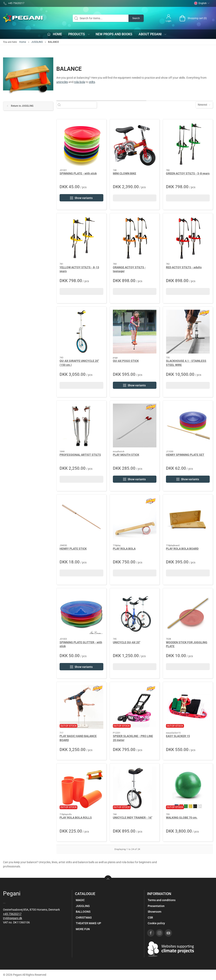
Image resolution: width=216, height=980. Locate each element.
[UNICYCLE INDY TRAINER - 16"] (135, 788)
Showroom (155, 912)
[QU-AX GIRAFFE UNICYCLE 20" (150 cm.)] (81, 332)
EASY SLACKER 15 (178, 736)
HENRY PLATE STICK (73, 549)
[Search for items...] (79, 105)
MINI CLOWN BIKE (125, 173)
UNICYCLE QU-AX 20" (127, 642)
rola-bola (80, 82)
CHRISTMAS (84, 918)
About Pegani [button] (153, 34)
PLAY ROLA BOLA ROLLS (76, 818)
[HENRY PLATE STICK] (81, 519)
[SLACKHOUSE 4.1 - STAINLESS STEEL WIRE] (188, 332)
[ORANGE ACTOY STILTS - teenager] (135, 238)
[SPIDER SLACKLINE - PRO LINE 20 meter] (135, 707)
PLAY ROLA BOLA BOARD (182, 549)
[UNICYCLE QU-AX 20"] (135, 613)
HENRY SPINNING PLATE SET (185, 455)
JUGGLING (37, 42)
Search (136, 18)
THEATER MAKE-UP (88, 923)
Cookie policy (156, 923)
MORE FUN (83, 929)
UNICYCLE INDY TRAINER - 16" (133, 818)
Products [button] (79, 34)
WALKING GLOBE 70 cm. (182, 818)
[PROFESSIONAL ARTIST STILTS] (81, 426)
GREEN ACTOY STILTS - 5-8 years (188, 173)
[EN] (23, 18)
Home (23, 42)
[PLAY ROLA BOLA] (135, 519)
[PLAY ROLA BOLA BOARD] (188, 519)
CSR (150, 918)
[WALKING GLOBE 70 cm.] (188, 788)
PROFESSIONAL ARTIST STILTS (80, 455)
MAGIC (80, 900)
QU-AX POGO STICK (126, 361)
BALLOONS (83, 912)
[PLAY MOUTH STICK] (135, 426)
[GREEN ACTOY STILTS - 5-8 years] (188, 144)
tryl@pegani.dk (13, 918)
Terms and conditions (162, 900)
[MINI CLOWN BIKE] (135, 144)
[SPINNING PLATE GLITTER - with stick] (81, 613)
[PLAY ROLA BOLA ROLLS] (81, 788)
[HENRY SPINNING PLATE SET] (188, 426)
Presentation (156, 906)
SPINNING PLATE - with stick (78, 173)
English (202, 3)
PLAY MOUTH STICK (126, 455)
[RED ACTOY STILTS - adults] (188, 238)
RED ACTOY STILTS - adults (184, 267)
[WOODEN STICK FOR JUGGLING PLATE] (188, 613)
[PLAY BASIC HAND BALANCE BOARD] (81, 707)
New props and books (114, 34)
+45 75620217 (12, 914)
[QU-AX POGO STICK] (135, 332)
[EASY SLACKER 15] (188, 707)
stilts (92, 82)
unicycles (62, 82)
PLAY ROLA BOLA (124, 549)
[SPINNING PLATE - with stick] (81, 144)
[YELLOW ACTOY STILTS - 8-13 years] (81, 238)
